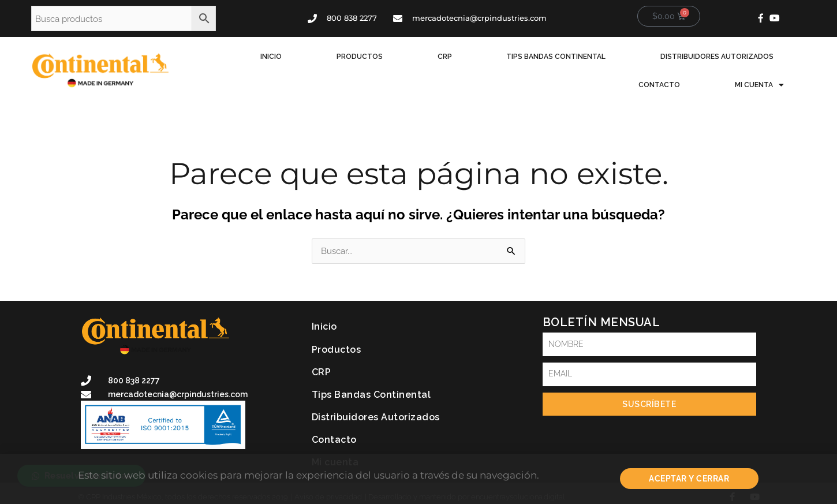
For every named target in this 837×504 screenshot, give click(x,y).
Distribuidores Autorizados (595, 62)
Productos (318, 62)
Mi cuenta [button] (773, 62)
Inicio (257, 62)
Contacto (700, 62)
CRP (376, 62)
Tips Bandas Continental (461, 62)
